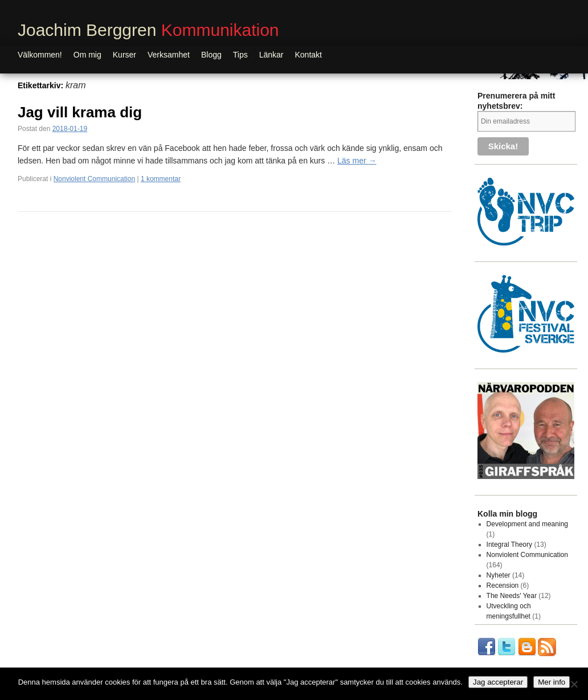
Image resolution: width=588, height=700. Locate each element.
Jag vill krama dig (80, 112)
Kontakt (309, 55)
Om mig (87, 55)
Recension (503, 586)
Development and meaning (527, 524)
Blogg (211, 55)
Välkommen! (40, 55)
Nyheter (499, 575)
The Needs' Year (512, 596)
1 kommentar (161, 179)
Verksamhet (169, 55)
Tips (240, 55)
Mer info (552, 682)
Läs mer (357, 161)
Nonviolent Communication (94, 179)
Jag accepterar (498, 682)
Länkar (271, 55)
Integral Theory (510, 545)
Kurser (124, 55)
